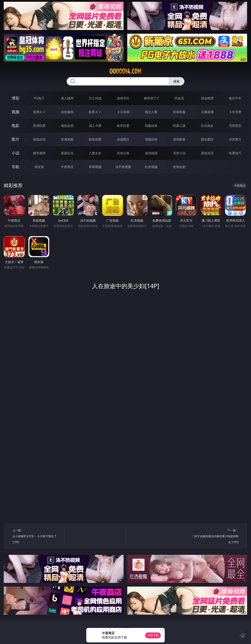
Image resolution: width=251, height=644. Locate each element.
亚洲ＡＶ (39, 112)
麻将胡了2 (151, 98)
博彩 (15, 98)
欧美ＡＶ (95, 112)
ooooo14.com (125, 71)
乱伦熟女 (207, 126)
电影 (15, 126)
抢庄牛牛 (235, 98)
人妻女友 (95, 153)
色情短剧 (179, 167)
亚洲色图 (67, 139)
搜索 (176, 81)
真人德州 (67, 98)
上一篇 (37, 537)
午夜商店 (67, 167)
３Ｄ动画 (123, 112)
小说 (15, 153)
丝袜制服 (179, 112)
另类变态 (235, 126)
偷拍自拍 (67, 126)
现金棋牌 (207, 98)
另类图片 (235, 139)
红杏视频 (151, 167)
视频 (15, 112)
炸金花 (179, 98)
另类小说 (179, 153)
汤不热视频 (123, 167)
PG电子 (39, 98)
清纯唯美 (179, 139)
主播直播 (207, 112)
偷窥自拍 (39, 139)
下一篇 (214, 537)
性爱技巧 (235, 153)
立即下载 (153, 635)
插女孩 (39, 167)
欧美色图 (95, 139)
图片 (15, 139)
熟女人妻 (151, 112)
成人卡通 (95, 126)
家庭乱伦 (67, 153)
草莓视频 (95, 167)
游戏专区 (123, 98)
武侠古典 (123, 153)
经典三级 (179, 126)
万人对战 (95, 98)
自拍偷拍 (67, 112)
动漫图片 (123, 139)
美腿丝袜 (151, 139)
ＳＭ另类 (235, 112)
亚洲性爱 (39, 126)
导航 (15, 167)
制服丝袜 (151, 126)
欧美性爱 (123, 126)
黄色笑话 (207, 153)
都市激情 (39, 153)
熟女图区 (207, 139)
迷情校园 (151, 153)
